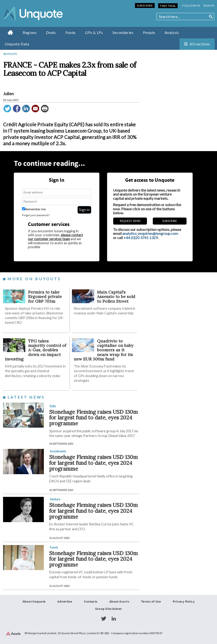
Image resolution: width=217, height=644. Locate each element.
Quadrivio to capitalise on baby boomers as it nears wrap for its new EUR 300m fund (104, 350)
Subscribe (145, 5)
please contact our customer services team (55, 237)
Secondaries (123, 32)
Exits (53, 406)
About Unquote (34, 602)
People (149, 32)
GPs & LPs (94, 32)
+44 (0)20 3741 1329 (141, 238)
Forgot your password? (36, 215)
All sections (200, 44)
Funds (71, 32)
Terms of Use (151, 602)
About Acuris (119, 602)
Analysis (172, 32)
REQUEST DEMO (130, 221)
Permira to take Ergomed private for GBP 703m (45, 297)
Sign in (209, 5)
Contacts (91, 602)
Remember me (34, 209)
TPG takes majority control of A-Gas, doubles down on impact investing (36, 350)
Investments (58, 451)
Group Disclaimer (109, 609)
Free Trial (168, 6)
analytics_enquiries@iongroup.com (150, 233)
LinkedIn (114, 619)
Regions (30, 32)
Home (10, 32)
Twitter (104, 619)
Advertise (65, 602)
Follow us (191, 5)
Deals (51, 32)
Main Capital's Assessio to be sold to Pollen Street (116, 297)
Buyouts (10, 54)
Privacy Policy (184, 602)
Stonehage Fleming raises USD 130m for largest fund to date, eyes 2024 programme (94, 418)
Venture (55, 499)
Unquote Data (17, 44)
